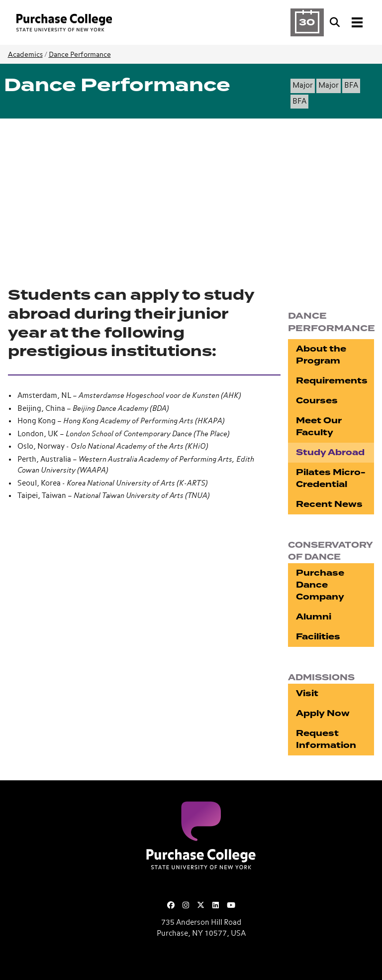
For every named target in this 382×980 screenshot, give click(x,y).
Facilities (318, 637)
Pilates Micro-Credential (331, 478)
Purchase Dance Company (320, 585)
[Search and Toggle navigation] (347, 22)
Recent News (329, 504)
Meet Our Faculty (319, 427)
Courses (317, 401)
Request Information (326, 739)
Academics (25, 55)
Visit (307, 693)
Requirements (332, 381)
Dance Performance (80, 55)
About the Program (321, 355)
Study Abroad (330, 452)
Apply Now (323, 713)
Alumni (314, 617)
